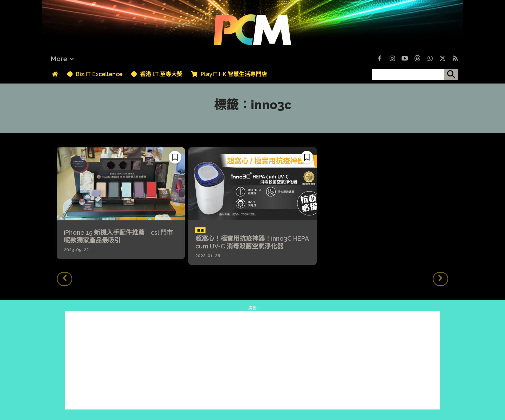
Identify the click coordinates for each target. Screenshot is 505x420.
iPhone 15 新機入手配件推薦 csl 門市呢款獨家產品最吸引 (118, 236)
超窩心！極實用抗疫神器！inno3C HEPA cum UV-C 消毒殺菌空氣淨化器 (252, 242)
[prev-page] (65, 279)
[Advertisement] (252, 360)
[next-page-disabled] (440, 279)
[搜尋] (451, 74)
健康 (200, 231)
